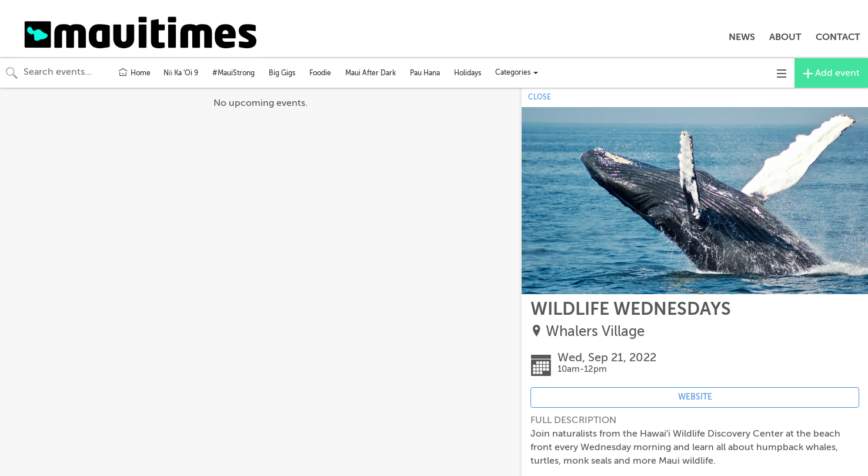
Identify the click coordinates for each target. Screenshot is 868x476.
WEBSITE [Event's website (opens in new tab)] (695, 397)
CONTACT (838, 37)
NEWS (742, 37)
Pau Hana (425, 73)
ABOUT (785, 37)
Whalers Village (595, 332)
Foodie (320, 73)
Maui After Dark (370, 73)
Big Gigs (282, 73)
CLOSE (540, 97)
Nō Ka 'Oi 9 (181, 73)
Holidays (468, 73)
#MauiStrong (233, 73)
